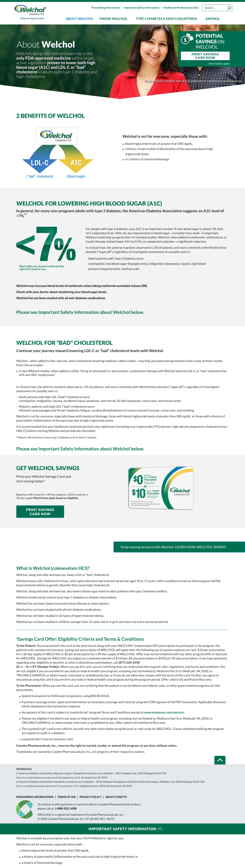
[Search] (218, 8)
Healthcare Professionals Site (181, 8)
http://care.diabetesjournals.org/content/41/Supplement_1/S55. (48, 786)
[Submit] (230, 8)
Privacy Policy (90, 797)
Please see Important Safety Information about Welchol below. (80, 312)
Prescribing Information (106, 8)
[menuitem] (80, 19)
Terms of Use (66, 797)
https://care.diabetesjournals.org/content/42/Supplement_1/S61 (48, 778)
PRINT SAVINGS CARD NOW (205, 56)
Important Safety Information (142, 8)
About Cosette (116, 797)
